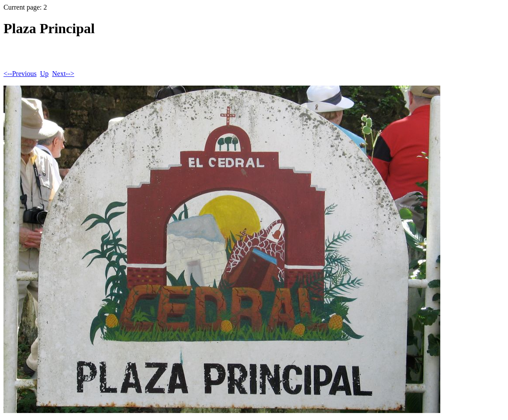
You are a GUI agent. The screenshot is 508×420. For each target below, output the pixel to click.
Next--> (63, 74)
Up (45, 74)
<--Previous (20, 74)
